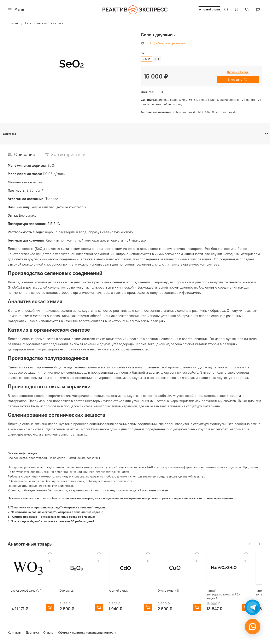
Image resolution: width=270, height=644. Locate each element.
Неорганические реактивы (44, 23)
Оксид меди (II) (175, 594)
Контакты (14, 632)
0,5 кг (146, 59)
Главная (13, 23)
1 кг (157, 59)
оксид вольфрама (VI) (23, 594)
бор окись (67, 594)
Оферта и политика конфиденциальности (87, 632)
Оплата (48, 632)
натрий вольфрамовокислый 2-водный (233, 597)
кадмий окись (121, 594)
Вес (143, 53)
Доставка (32, 632)
